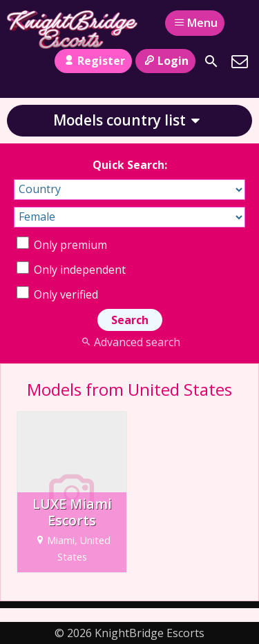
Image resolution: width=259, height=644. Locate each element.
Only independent (71, 270)
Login (165, 61)
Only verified (57, 294)
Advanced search (129, 342)
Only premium (62, 245)
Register (93, 61)
